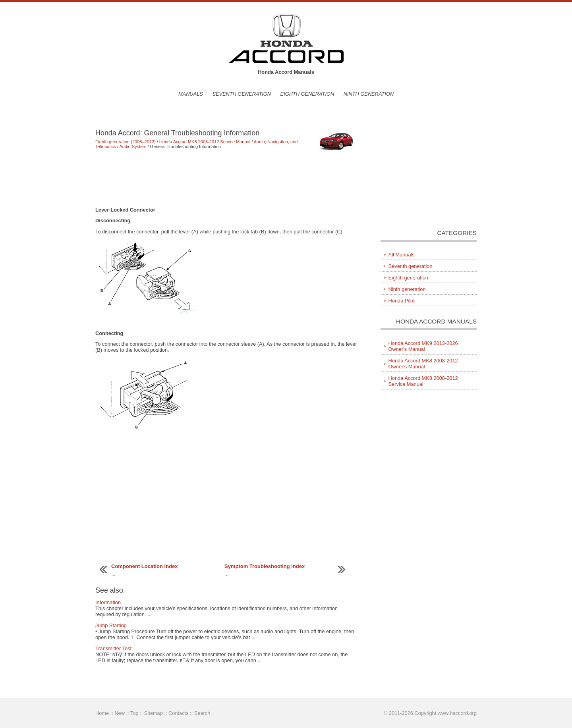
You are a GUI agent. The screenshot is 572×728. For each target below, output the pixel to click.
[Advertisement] (226, 178)
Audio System (133, 146)
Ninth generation (369, 94)
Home (102, 713)
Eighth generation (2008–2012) (126, 142)
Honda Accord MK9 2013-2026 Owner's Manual (423, 346)
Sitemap (154, 713)
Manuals (191, 94)
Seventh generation (242, 94)
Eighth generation (307, 94)
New (120, 713)
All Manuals (402, 255)
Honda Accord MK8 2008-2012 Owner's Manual (423, 364)
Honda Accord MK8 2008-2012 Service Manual (205, 142)
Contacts (179, 713)
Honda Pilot (402, 301)
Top (134, 713)
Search (202, 713)
